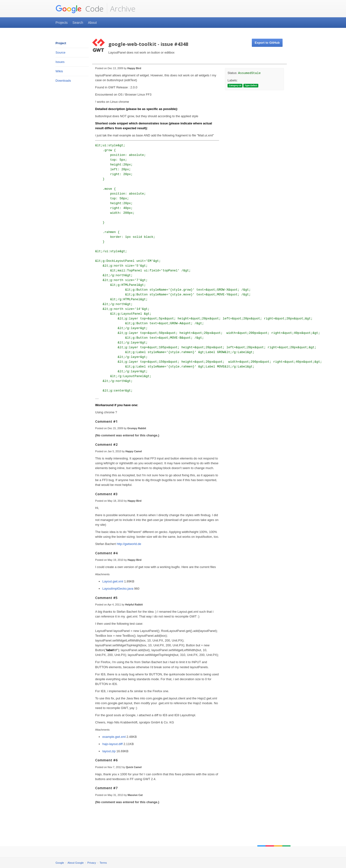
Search (78, 23)
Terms (103, 863)
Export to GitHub (267, 43)
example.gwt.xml (114, 737)
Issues (60, 62)
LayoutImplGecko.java (118, 589)
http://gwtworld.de (129, 544)
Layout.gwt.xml (113, 581)
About (92, 23)
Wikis (59, 71)
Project (61, 43)
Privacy (92, 863)
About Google (76, 863)
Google (60, 863)
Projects (62, 23)
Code (80, 9)
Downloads (63, 81)
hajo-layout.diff (113, 744)
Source (60, 52)
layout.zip (109, 751)
